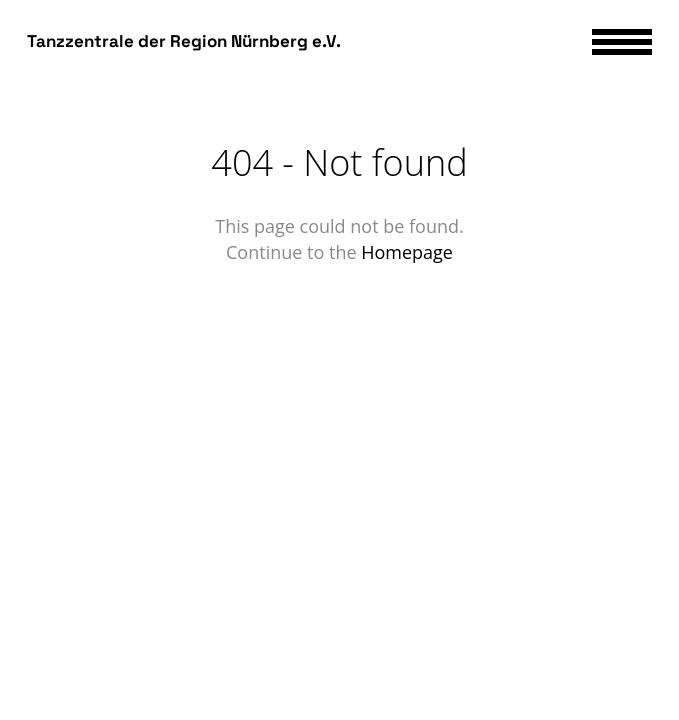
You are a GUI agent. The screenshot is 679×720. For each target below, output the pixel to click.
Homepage (407, 252)
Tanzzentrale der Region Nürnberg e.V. (184, 41)
